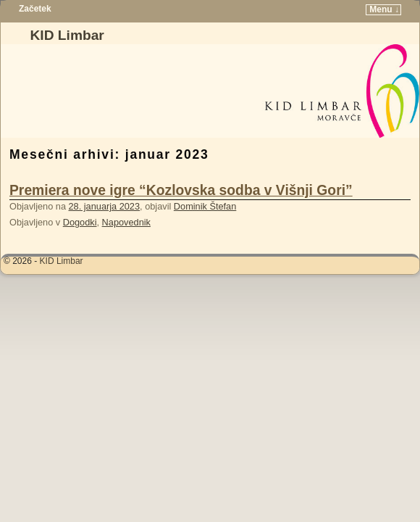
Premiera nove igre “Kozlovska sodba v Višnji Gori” (181, 190)
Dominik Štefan (205, 206)
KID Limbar (67, 35)
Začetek (35, 9)
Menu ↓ (384, 9)
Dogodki (80, 222)
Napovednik (126, 222)
